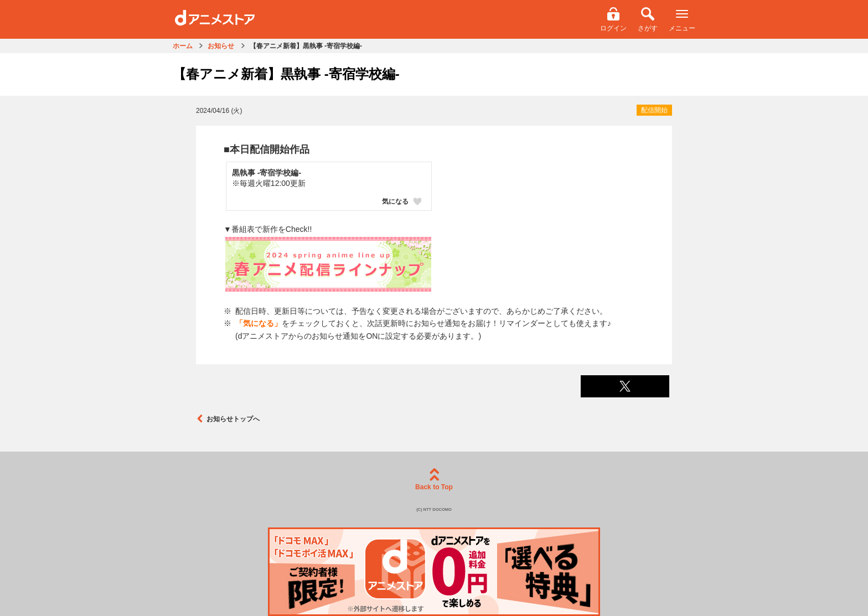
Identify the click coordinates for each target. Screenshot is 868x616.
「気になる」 (259, 323)
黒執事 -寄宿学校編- (267, 173)
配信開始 (654, 110)
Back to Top (434, 480)
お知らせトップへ (228, 419)
